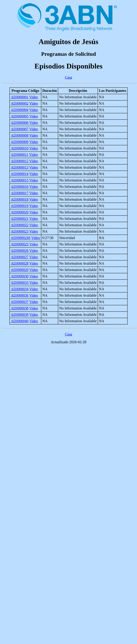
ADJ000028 (20, 263)
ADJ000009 (20, 142)
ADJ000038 (20, 308)
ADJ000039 (20, 315)
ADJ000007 (20, 129)
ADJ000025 (20, 244)
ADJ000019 (20, 206)
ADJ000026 (20, 251)
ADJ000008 (20, 135)
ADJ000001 (20, 97)
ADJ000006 (20, 123)
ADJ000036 (20, 295)
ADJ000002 (20, 103)
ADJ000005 (20, 116)
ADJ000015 (20, 180)
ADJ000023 (20, 231)
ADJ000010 (20, 148)
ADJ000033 (20, 283)
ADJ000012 (20, 161)
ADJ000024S (21, 238)
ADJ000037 (20, 302)
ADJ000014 (20, 174)
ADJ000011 (20, 155)
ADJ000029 (20, 270)
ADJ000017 (20, 193)
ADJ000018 (20, 199)
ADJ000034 (20, 289)
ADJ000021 (20, 219)
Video (34, 97)
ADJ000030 (20, 276)
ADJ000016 (20, 187)
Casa (68, 77)
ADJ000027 (20, 257)
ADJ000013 (20, 167)
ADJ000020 (20, 212)
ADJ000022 (20, 225)
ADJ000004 (20, 110)
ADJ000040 (20, 321)
